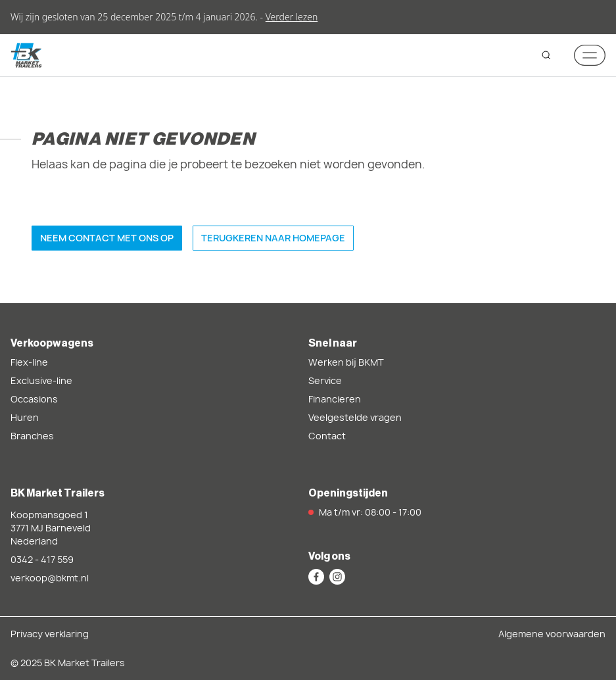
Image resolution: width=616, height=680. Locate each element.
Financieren (335, 399)
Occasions (34, 399)
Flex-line (29, 362)
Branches (32, 436)
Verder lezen (292, 17)
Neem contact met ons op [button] (107, 238)
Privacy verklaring (50, 634)
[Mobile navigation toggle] (590, 55)
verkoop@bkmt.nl (50, 578)
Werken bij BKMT (346, 362)
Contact (327, 436)
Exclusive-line (41, 380)
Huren (25, 417)
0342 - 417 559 (42, 559)
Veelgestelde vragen (355, 417)
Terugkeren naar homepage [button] (273, 238)
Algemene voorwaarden (552, 634)
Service (325, 380)
